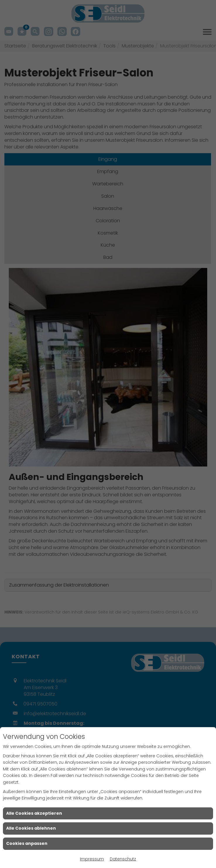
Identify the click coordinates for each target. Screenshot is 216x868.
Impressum (92, 859)
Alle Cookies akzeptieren (34, 813)
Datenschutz (123, 859)
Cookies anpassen (27, 843)
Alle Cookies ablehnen (31, 828)
